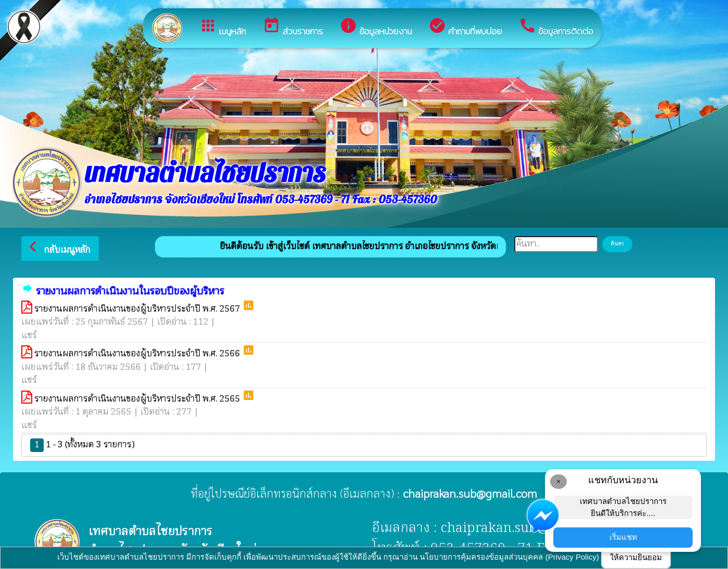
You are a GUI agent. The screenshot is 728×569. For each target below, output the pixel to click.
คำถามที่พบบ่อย (465, 27)
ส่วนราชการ (293, 27)
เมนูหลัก (223, 27)
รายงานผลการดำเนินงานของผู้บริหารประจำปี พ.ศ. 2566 (138, 354)
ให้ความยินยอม (636, 557)
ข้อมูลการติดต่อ (556, 27)
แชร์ (29, 336)
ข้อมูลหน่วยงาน (376, 27)
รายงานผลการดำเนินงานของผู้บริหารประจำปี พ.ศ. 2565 (138, 399)
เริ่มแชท (623, 537)
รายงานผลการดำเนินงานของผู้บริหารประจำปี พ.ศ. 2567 (138, 309)
